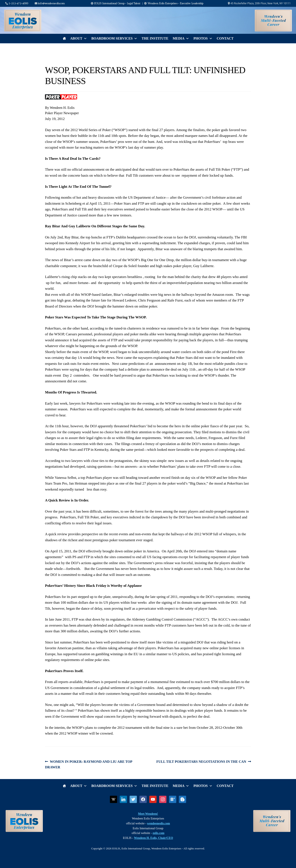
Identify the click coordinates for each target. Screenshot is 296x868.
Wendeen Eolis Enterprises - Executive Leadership (174, 3)
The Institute (155, 38)
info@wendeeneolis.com (50, 3)
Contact (225, 38)
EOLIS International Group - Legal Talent (116, 3)
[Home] (64, 38)
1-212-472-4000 (17, 3)
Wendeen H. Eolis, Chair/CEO (153, 838)
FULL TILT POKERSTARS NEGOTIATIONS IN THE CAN (201, 762)
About (79, 38)
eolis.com (159, 833)
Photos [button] (203, 38)
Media (181, 38)
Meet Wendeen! (148, 814)
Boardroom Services (114, 38)
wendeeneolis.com (159, 823)
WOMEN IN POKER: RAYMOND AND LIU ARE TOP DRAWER (89, 764)
